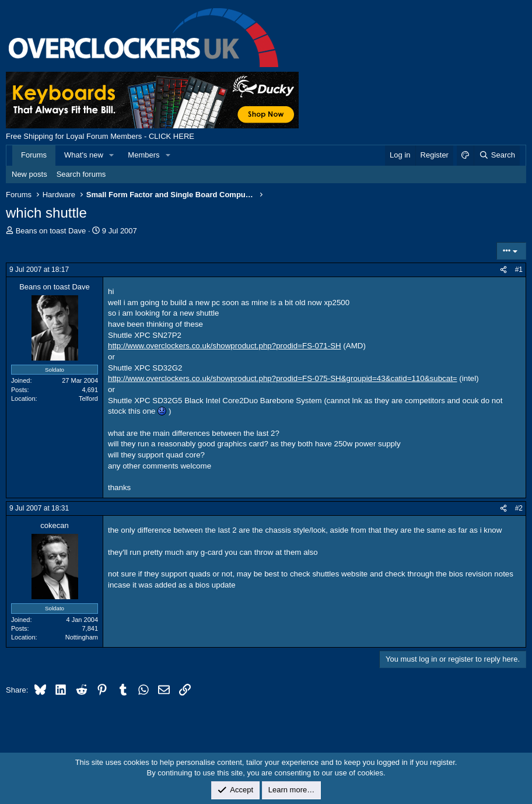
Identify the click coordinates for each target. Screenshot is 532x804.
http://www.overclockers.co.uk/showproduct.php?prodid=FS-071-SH (225, 346)
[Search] (497, 155)
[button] (112, 155)
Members (143, 155)
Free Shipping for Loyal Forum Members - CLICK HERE (100, 136)
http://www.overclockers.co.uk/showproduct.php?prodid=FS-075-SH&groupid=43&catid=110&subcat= (283, 378)
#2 (519, 508)
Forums (34, 155)
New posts (29, 174)
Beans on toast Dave (51, 231)
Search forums (81, 174)
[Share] (503, 270)
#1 (519, 270)
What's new (84, 155)
